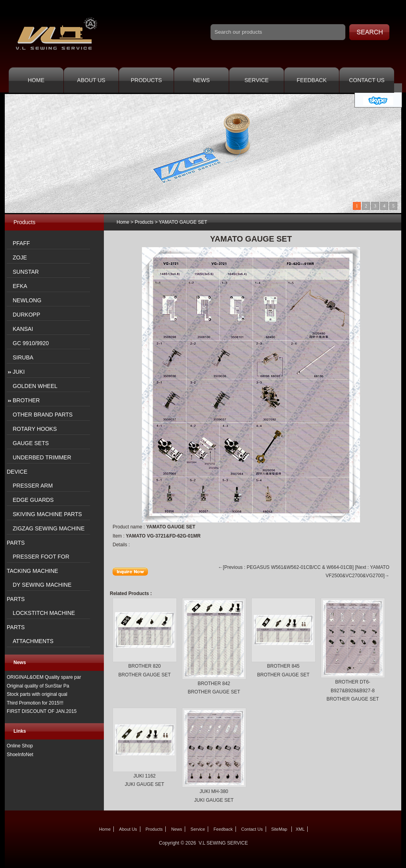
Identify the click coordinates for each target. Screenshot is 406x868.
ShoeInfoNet (20, 755)
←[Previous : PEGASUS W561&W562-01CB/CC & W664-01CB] (286, 567)
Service (256, 80)
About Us (91, 80)
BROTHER (26, 400)
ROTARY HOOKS (35, 429)
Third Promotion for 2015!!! (35, 703)
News (201, 80)
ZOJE (20, 257)
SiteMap (279, 829)
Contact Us (367, 80)
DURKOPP (26, 315)
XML (300, 829)
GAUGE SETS (31, 443)
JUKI (19, 372)
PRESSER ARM (33, 486)
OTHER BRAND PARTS (43, 415)
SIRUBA (23, 357)
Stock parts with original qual (37, 694)
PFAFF (21, 243)
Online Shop (20, 746)
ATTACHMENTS (33, 641)
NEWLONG (27, 300)
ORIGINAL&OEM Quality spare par (44, 677)
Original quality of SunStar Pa (38, 686)
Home (36, 80)
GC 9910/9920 (31, 343)
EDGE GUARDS (33, 500)
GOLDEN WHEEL (35, 386)
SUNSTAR (26, 272)
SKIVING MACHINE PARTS (47, 514)
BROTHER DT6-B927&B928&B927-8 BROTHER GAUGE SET (352, 690)
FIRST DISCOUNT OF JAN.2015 (42, 711)
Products (147, 80)
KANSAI (23, 329)
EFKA (20, 286)
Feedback (311, 80)
